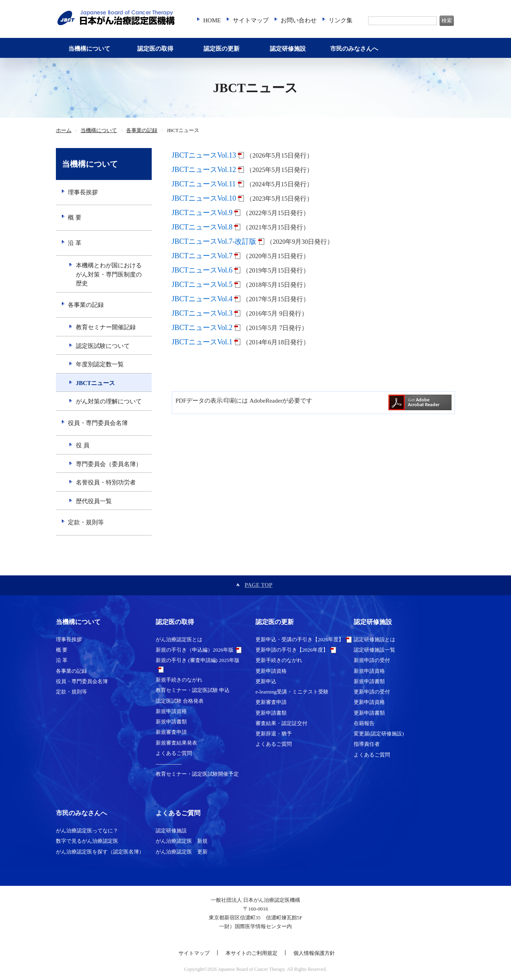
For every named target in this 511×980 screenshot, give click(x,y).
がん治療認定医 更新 (182, 852)
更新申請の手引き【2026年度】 (292, 650)
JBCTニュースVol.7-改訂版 (214, 241)
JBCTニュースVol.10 (204, 198)
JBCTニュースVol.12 (204, 170)
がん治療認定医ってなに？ (87, 831)
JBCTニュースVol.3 (202, 313)
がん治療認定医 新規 (182, 841)
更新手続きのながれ (279, 660)
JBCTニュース (95, 383)
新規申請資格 (171, 711)
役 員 (83, 445)
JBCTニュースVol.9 (202, 213)
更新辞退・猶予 (274, 734)
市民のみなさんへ (354, 49)
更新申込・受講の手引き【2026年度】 (300, 639)
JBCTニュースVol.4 (202, 299)
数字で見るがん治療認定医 (87, 841)
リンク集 (341, 20)
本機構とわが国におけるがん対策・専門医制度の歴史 (109, 274)
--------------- (169, 764)
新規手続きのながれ (179, 680)
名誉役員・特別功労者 (106, 482)
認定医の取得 (155, 49)
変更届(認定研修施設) (379, 734)
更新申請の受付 (372, 692)
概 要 (75, 217)
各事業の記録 (142, 130)
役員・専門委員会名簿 (98, 423)
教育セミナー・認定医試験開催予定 (197, 774)
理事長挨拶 (83, 192)
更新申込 (266, 681)
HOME (212, 20)
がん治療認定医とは (179, 639)
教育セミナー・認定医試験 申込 (193, 690)
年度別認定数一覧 (100, 364)
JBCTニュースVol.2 (202, 328)
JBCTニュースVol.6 (202, 270)
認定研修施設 (288, 49)
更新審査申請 (271, 702)
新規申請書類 (171, 722)
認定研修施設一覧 (374, 650)
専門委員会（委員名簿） (109, 464)
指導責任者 (367, 744)
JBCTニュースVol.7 (202, 256)
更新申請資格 (271, 671)
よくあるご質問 (174, 753)
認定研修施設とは (374, 639)
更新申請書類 (271, 713)
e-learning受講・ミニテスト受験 (292, 692)
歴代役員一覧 (94, 501)
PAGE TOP (259, 585)
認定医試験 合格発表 (180, 701)
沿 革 (75, 243)
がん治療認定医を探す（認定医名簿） (100, 852)
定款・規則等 (86, 522)
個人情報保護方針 (314, 953)
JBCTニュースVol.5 (202, 285)
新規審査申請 (171, 732)
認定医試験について (103, 346)
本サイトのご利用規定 (252, 953)
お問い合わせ (299, 20)
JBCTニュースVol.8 (202, 227)
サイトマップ (251, 20)
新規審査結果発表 (176, 743)
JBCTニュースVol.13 (204, 155)
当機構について (89, 49)
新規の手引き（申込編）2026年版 (195, 650)
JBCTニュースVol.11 (204, 184)
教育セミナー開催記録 (106, 327)
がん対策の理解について (109, 401)
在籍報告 (364, 723)
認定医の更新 (222, 49)
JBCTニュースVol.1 (202, 342)
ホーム (64, 130)
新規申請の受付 (372, 660)
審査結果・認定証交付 (281, 723)
